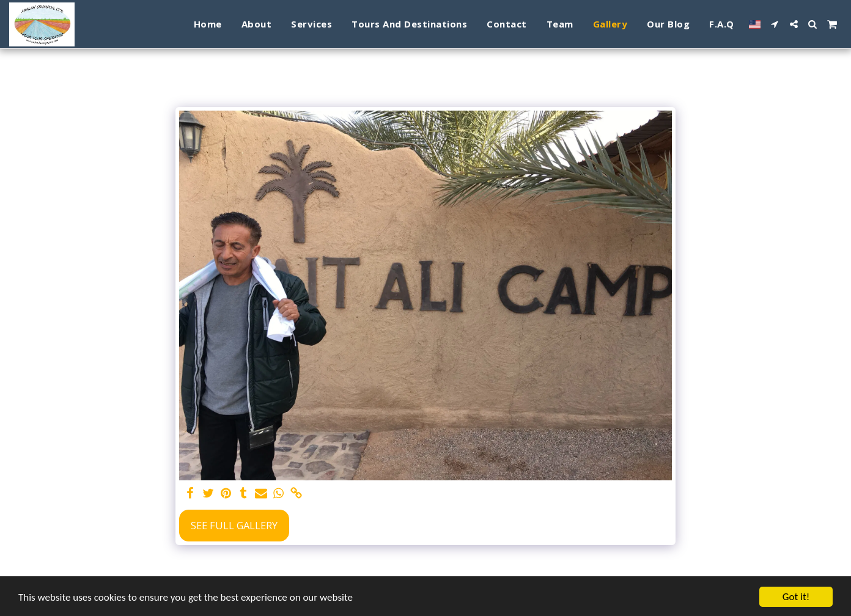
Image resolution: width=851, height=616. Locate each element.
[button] (775, 24)
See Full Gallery (234, 525)
